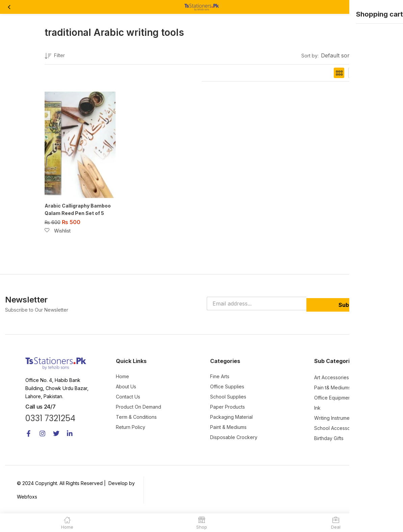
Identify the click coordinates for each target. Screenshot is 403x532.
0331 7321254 (50, 418)
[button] (392, 7)
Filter (55, 56)
